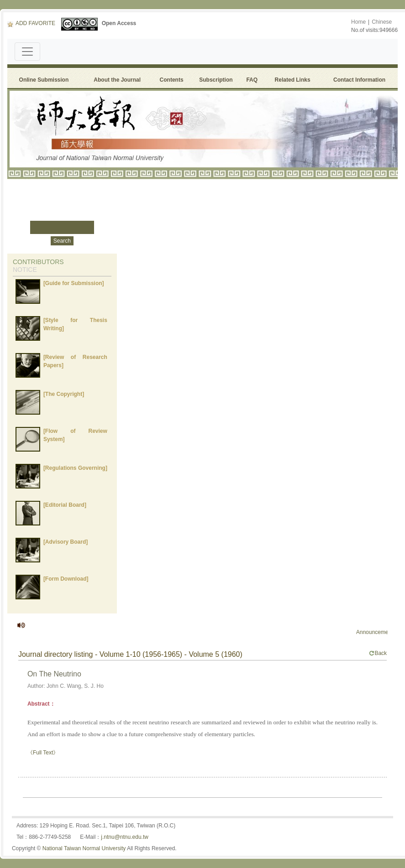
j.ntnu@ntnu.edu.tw (125, 837)
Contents (172, 80)
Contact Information (359, 80)
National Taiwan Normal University (84, 848)
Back (378, 653)
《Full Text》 (43, 753)
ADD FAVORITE (31, 23)
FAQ (253, 80)
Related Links (293, 80)
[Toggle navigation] (27, 52)
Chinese (382, 22)
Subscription (216, 80)
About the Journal (117, 80)
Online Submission (44, 80)
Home (358, 22)
